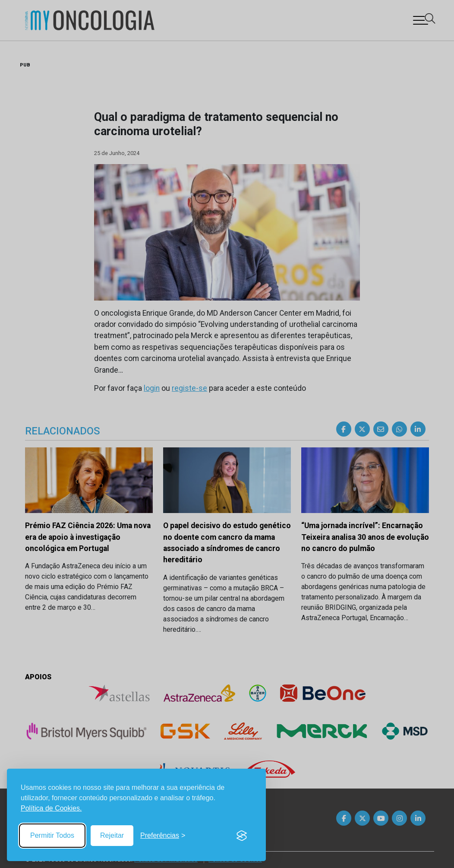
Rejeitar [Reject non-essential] (112, 835)
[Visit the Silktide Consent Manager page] (242, 836)
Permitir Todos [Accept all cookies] (52, 835)
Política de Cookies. (51, 808)
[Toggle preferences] (163, 836)
